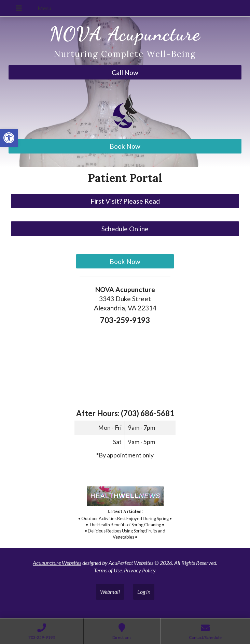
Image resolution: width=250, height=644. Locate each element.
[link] (9, 138)
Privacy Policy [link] (140, 570)
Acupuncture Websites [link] (57, 563)
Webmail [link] (110, 592)
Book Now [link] (125, 146)
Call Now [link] (125, 72)
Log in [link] (144, 592)
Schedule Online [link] (125, 229)
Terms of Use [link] (108, 570)
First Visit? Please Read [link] (125, 201)
